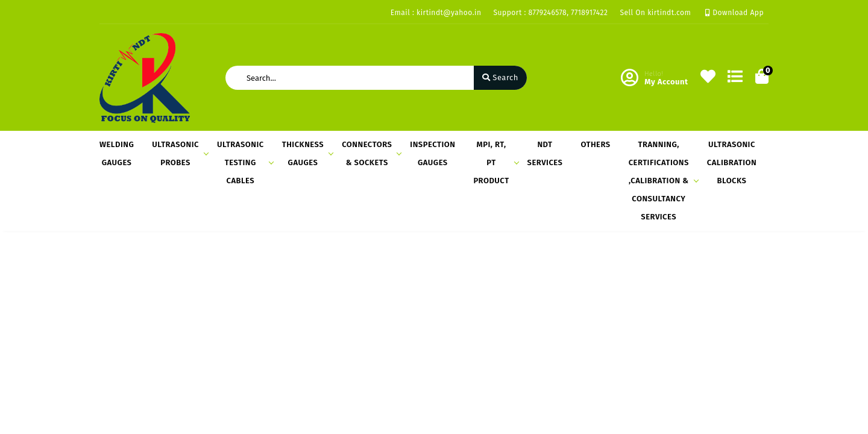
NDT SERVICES (545, 153)
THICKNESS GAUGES (306, 153)
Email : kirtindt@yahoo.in (436, 13)
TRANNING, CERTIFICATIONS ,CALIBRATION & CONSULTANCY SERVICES (662, 181)
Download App (734, 13)
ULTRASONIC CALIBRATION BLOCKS (732, 162)
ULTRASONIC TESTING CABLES (244, 162)
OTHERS (595, 144)
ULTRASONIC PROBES (178, 153)
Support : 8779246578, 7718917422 (551, 13)
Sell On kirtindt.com (655, 13)
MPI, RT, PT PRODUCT (494, 162)
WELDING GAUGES (117, 153)
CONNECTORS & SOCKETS (370, 153)
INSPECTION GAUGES (432, 153)
